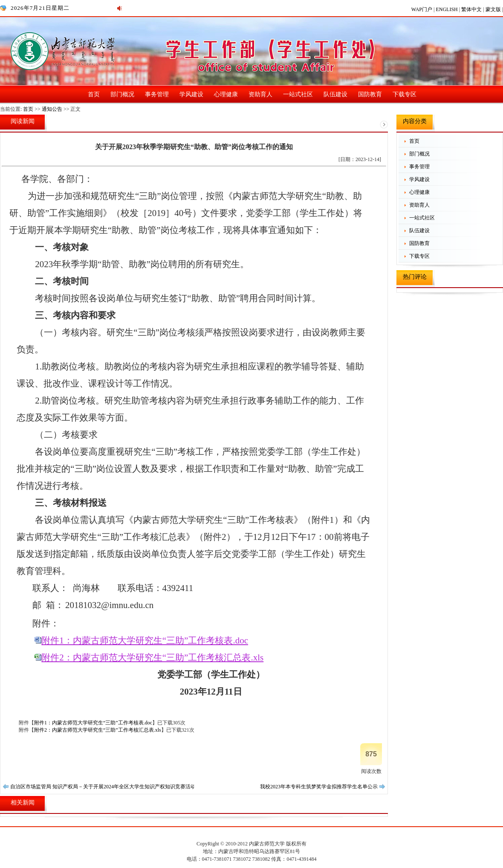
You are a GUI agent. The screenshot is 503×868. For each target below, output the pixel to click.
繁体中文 (472, 9)
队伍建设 (335, 94)
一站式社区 (298, 94)
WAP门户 (422, 9)
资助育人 (260, 94)
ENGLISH (447, 9)
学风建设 (191, 94)
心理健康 (226, 94)
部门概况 (122, 94)
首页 (94, 94)
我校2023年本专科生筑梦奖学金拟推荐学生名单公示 (319, 787)
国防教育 (370, 94)
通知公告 (52, 109)
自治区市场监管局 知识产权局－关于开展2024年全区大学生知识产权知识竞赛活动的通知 (111, 787)
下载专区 (405, 94)
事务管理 (157, 94)
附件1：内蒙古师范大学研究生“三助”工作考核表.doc (145, 640)
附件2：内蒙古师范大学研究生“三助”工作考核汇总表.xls (152, 657)
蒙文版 (494, 9)
